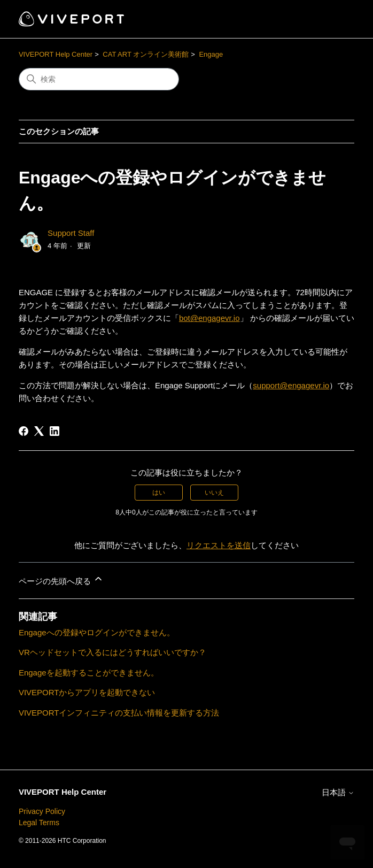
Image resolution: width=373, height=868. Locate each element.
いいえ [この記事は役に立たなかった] (214, 493)
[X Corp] (39, 431)
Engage (211, 54)
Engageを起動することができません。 (89, 673)
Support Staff (71, 233)
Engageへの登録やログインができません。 (97, 632)
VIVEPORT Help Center (56, 54)
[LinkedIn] (55, 431)
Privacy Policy (42, 811)
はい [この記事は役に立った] (159, 493)
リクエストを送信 (219, 545)
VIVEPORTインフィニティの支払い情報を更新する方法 (119, 713)
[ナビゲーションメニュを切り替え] (335, 19)
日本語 (338, 792)
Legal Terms (39, 823)
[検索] (99, 79)
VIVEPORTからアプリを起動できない (87, 692)
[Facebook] (24, 431)
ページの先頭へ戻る (61, 579)
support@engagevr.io (291, 385)
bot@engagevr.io (209, 318)
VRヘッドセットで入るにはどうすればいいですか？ (112, 652)
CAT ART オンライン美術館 (146, 54)
